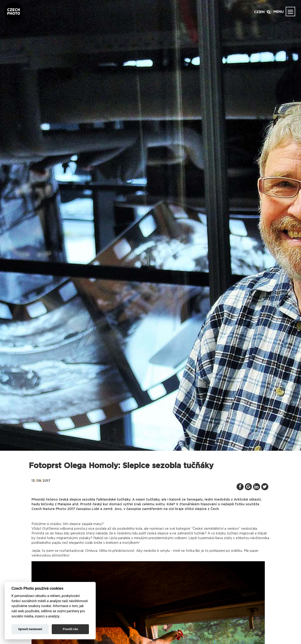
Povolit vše (70, 629)
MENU (279, 12)
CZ (256, 12)
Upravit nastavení (30, 629)
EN (262, 12)
